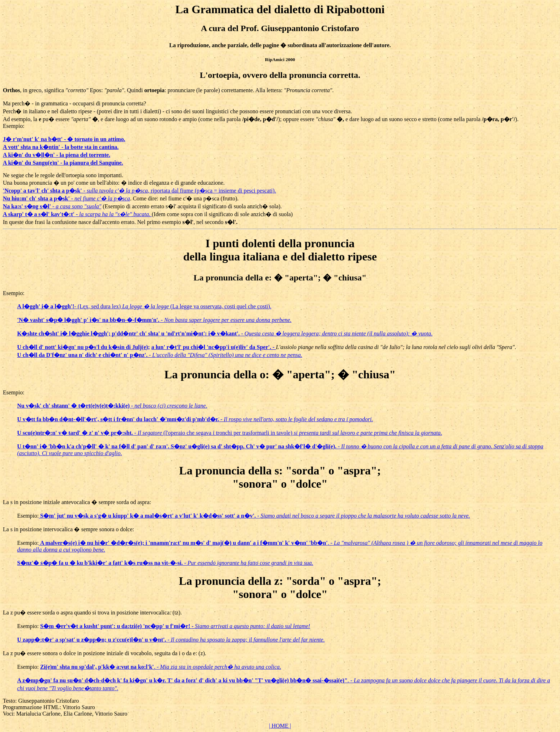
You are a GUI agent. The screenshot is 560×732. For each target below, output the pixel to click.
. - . (161, 667)
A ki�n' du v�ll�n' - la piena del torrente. (57, 155)
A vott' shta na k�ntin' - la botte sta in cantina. (61, 147)
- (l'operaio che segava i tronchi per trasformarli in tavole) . (230, 433)
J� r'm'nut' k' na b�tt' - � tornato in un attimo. (64, 139)
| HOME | (280, 726)
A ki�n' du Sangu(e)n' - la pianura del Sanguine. (63, 163)
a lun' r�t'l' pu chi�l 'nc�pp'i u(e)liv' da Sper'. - (214, 347)
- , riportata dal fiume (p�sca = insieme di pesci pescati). (139, 191)
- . (225, 333)
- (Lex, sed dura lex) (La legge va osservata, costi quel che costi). (144, 306)
